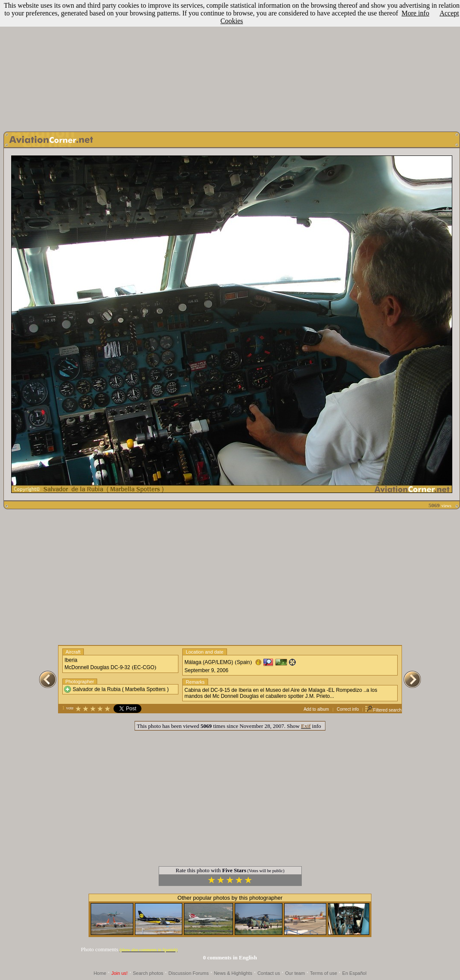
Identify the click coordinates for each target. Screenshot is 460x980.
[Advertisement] (230, 64)
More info (415, 13)
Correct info (348, 709)
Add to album (316, 709)
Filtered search (383, 710)
